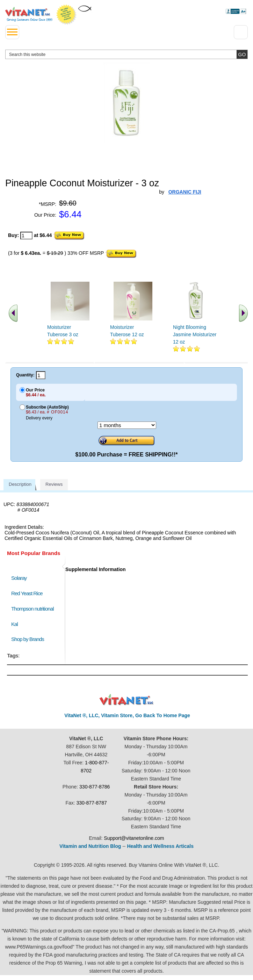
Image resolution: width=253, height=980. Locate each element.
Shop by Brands (29, 639)
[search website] (127, 54)
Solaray (19, 578)
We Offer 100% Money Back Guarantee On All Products (66, 15)
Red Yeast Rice (27, 593)
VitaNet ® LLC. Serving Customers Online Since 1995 (29, 14)
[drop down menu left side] (12, 32)
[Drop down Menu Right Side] (241, 32)
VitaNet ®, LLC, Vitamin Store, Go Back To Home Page (127, 715)
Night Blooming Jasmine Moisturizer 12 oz (195, 334)
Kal (15, 624)
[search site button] (242, 54)
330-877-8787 (92, 803)
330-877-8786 (95, 787)
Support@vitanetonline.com (134, 838)
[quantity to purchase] (26, 236)
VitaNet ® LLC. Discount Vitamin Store (127, 700)
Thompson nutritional (32, 609)
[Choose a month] (127, 425)
